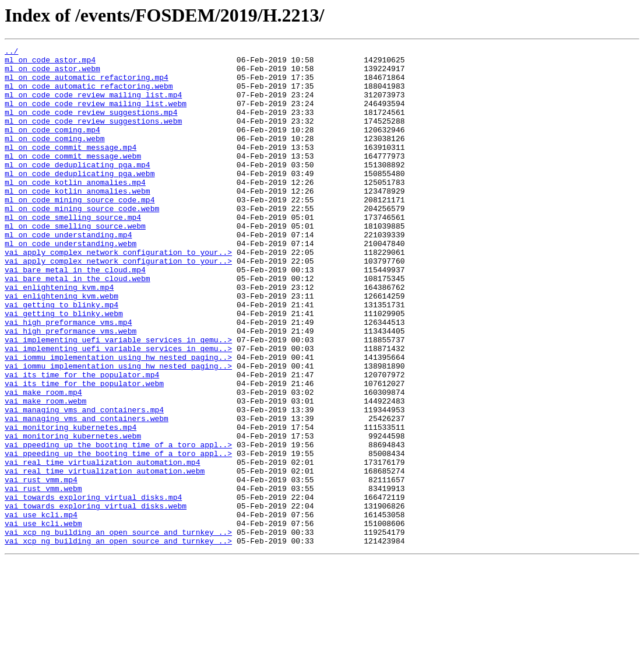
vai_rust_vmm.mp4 (41, 567)
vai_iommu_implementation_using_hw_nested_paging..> (118, 420)
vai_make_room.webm (45, 472)
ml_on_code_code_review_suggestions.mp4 (91, 126)
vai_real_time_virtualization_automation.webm (105, 556)
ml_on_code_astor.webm (52, 73)
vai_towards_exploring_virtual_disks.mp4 (93, 588)
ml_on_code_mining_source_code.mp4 (80, 231)
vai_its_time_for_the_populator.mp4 (82, 441)
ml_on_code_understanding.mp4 (68, 273)
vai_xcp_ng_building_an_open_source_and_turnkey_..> (118, 630)
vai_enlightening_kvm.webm (61, 346)
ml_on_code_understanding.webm (71, 283)
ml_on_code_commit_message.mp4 (71, 168)
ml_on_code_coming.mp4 (52, 147)
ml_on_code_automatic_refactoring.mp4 (87, 84)
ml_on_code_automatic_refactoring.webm (89, 94)
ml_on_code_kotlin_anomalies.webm (78, 220)
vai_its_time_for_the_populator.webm (84, 451)
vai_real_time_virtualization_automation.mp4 (102, 546)
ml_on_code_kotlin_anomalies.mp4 (75, 210)
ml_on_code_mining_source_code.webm (82, 241)
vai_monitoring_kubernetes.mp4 (71, 504)
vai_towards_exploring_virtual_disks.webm (96, 598)
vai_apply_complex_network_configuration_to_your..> (118, 294)
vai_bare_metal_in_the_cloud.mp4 (75, 315)
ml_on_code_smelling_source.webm (75, 262)
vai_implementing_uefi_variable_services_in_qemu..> (118, 399)
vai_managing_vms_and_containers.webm (87, 493)
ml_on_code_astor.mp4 (50, 63)
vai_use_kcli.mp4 (41, 609)
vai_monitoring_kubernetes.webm (73, 514)
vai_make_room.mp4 (43, 462)
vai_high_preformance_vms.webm (71, 388)
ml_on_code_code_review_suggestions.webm (93, 136)
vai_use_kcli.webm (43, 619)
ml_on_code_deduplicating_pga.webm (80, 199)
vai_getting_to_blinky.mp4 (61, 357)
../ (11, 52)
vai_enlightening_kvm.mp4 (59, 336)
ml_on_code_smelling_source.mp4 (73, 252)
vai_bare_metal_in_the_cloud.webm (78, 325)
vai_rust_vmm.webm (43, 577)
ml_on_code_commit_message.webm (73, 178)
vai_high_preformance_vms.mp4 (68, 378)
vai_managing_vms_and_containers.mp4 (84, 483)
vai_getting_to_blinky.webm (64, 367)
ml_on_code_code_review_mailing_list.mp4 (93, 105)
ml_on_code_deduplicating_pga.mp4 (78, 189)
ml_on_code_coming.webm (55, 157)
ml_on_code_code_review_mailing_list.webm (96, 115)
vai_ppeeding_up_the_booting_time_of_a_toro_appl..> (118, 525)
